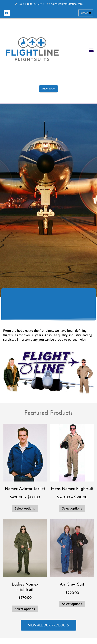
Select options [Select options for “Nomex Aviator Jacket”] (25, 508)
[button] (91, 50)
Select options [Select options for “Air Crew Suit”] (72, 604)
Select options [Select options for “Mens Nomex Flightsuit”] (72, 508)
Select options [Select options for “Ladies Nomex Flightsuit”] (25, 609)
